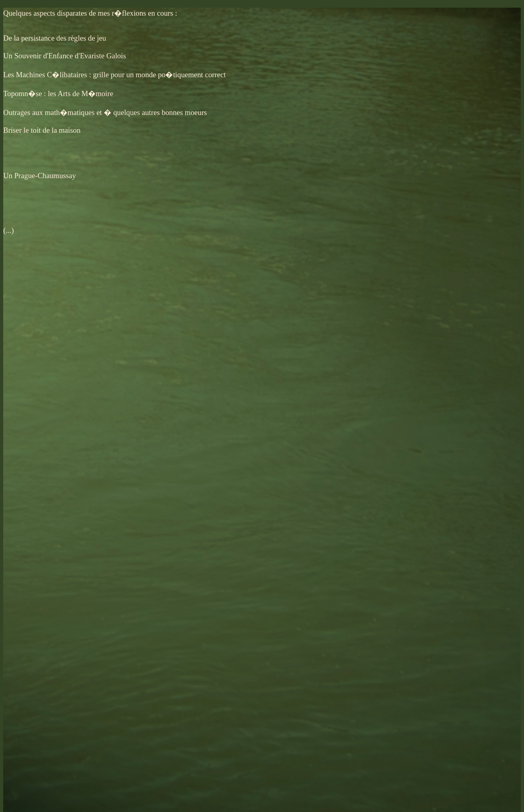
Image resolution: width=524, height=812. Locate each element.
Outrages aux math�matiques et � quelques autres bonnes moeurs (105, 112)
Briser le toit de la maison (42, 130)
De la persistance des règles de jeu (55, 38)
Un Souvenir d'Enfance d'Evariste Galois (65, 56)
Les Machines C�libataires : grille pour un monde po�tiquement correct (115, 75)
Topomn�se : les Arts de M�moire (58, 94)
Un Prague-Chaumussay (40, 176)
